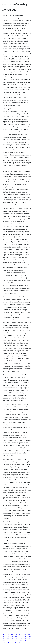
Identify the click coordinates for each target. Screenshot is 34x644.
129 (4, 634)
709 (16, 634)
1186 (30, 636)
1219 (8, 638)
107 (20, 642)
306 (25, 640)
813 (12, 636)
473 (4, 640)
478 (8, 634)
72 (24, 642)
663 (25, 638)
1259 (16, 636)
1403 (20, 634)
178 (12, 642)
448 (16, 642)
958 (21, 640)
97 (12, 640)
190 (12, 638)
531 (4, 638)
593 (29, 634)
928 (8, 642)
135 (17, 638)
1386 (29, 640)
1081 (21, 636)
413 (4, 642)
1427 (21, 638)
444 (25, 636)
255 (12, 634)
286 (30, 638)
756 (8, 636)
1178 (8, 640)
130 (25, 634)
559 (4, 636)
